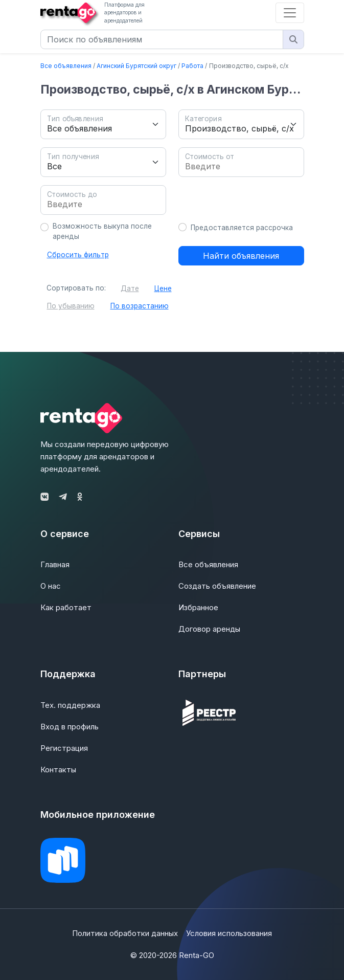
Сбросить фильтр (78, 255)
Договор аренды (209, 629)
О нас (51, 586)
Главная (55, 564)
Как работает (66, 607)
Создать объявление (217, 586)
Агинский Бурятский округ (136, 66)
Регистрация (64, 748)
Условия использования (229, 933)
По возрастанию (140, 306)
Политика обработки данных (125, 933)
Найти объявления (241, 256)
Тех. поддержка (70, 705)
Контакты (58, 770)
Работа (192, 66)
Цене (163, 288)
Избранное (198, 607)
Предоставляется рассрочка (242, 228)
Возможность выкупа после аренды (102, 231)
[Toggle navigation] (290, 13)
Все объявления (66, 66)
